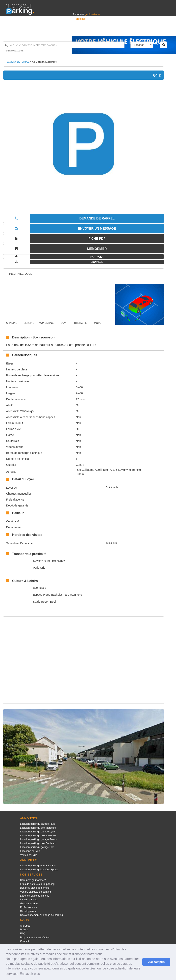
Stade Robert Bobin (45, 602)
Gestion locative (29, 903)
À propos (25, 926)
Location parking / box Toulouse (38, 836)
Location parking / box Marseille (38, 828)
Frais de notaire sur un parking (37, 884)
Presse (24, 929)
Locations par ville (30, 851)
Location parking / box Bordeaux (38, 843)
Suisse (166, 31)
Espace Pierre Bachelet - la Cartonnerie (58, 595)
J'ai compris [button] (156, 962)
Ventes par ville (29, 855)
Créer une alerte (15, 51)
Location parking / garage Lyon (37, 832)
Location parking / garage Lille (37, 847)
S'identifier (121, 31)
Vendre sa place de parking (35, 892)
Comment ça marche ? (33, 880)
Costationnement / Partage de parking (41, 915)
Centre (80, 465)
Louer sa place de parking (35, 896)
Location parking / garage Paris (38, 824)
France (144, 31)
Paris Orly (39, 568)
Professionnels (104, 31)
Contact (24, 941)
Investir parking (29, 899)
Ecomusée (40, 588)
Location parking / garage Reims (38, 839)
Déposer (133, 31)
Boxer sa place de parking (35, 888)
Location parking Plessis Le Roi (38, 865)
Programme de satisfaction (35, 937)
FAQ (23, 933)
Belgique (155, 31)
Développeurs (28, 911)
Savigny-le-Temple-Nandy (49, 561)
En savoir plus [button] (30, 974)
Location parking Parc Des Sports (39, 869)
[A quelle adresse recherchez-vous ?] (64, 45)
